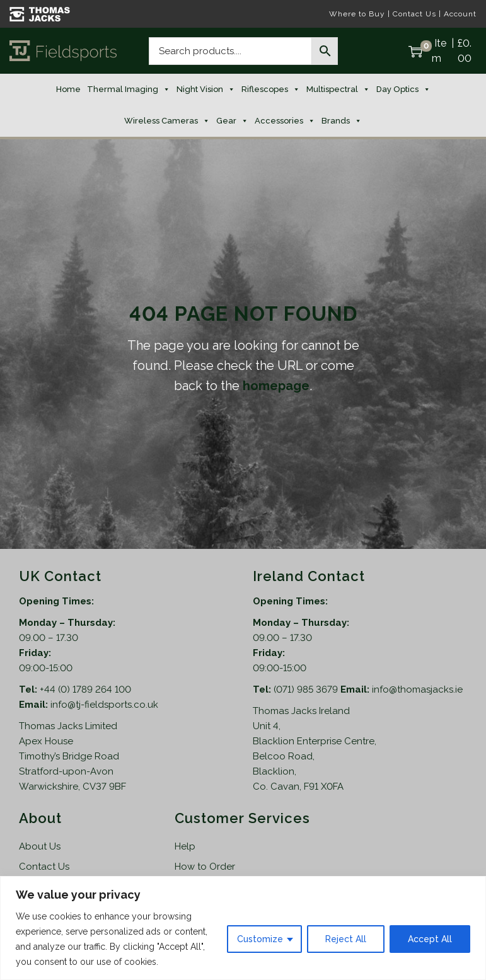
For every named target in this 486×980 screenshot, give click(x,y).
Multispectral (338, 89)
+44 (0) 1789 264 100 (85, 689)
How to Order (205, 867)
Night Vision (206, 89)
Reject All (346, 939)
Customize (260, 939)
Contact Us (414, 14)
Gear (232, 121)
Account (460, 14)
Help (185, 846)
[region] (243, 928)
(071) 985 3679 (307, 689)
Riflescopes (271, 89)
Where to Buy (357, 14)
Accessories (285, 121)
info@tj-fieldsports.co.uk (104, 705)
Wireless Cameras (167, 121)
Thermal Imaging (129, 89)
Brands (342, 121)
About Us (40, 846)
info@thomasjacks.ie (417, 689)
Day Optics (403, 89)
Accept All (430, 939)
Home (68, 89)
